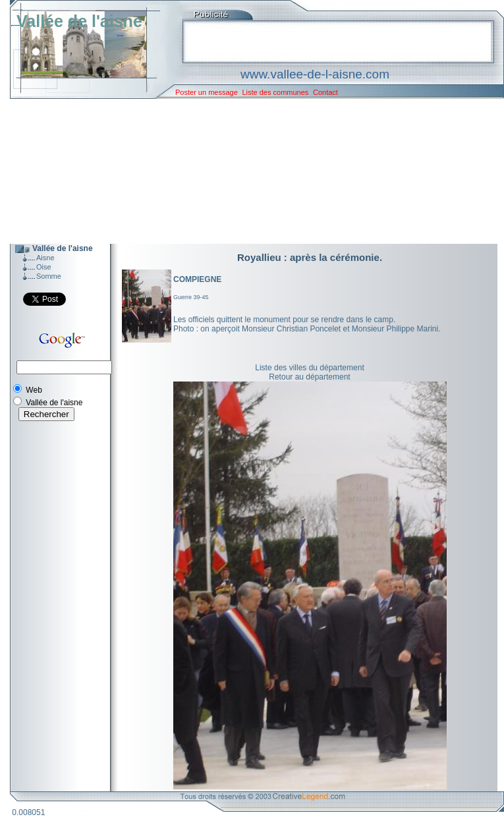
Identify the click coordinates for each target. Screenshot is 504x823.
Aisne (45, 258)
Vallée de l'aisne (79, 21)
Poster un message (207, 92)
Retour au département (309, 377)
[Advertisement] (247, 171)
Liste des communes (275, 92)
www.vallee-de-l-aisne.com (315, 74)
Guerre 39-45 (191, 297)
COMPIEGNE (197, 279)
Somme (49, 276)
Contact (325, 92)
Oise (44, 267)
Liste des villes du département (309, 368)
